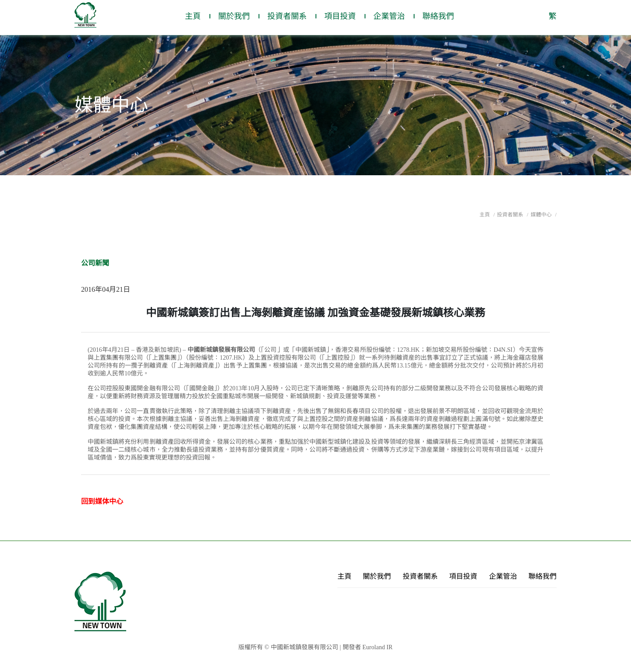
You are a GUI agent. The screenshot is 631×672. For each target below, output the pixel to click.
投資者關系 (287, 16)
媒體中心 (542, 215)
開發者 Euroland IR (368, 647)
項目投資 (340, 16)
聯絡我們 (438, 16)
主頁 (193, 16)
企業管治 (389, 16)
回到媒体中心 (102, 501)
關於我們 (234, 16)
